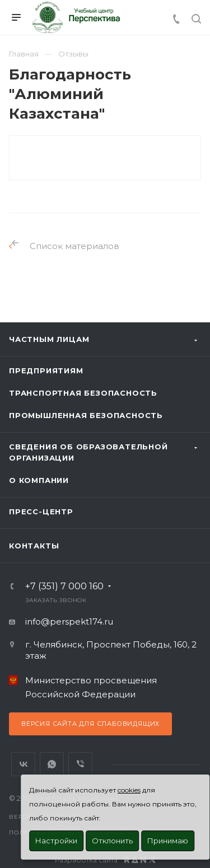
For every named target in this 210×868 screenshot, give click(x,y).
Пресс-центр (41, 512)
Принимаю (168, 841)
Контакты (34, 546)
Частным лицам (49, 339)
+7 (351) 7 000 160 (64, 587)
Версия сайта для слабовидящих (90, 724)
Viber (80, 764)
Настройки (56, 841)
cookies (129, 790)
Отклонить (112, 841)
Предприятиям (46, 370)
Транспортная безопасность (83, 393)
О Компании (39, 480)
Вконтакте (23, 764)
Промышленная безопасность (86, 415)
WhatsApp (52, 764)
